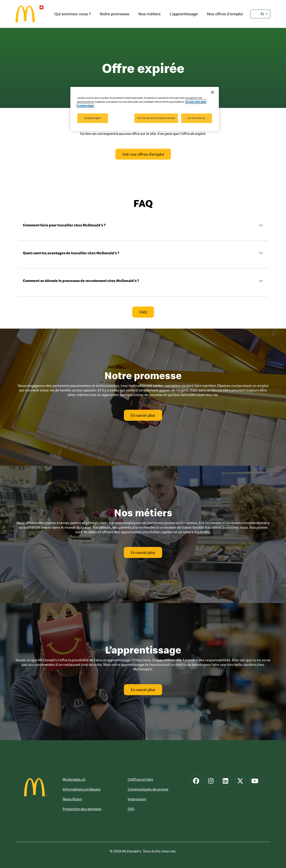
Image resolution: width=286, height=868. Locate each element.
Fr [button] (259, 14)
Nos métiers (150, 14)
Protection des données (82, 809)
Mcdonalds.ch (74, 779)
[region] (145, 109)
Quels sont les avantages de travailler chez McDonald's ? (71, 253)
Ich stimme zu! (197, 118)
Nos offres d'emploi (225, 14)
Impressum (137, 799)
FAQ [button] (143, 312)
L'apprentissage (184, 14)
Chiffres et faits (140, 779)
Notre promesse (115, 14)
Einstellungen (93, 118)
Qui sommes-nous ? (73, 14)
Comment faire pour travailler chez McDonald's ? (64, 225)
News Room (72, 799)
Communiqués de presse (148, 789)
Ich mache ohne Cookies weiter (156, 118)
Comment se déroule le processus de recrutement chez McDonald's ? (81, 281)
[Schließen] (212, 92)
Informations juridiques (82, 789)
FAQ (131, 809)
